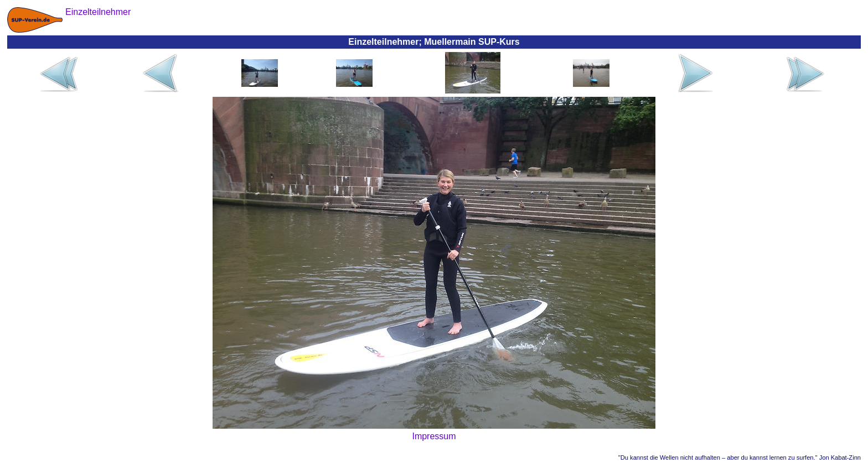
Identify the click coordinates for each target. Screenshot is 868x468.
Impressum (434, 436)
